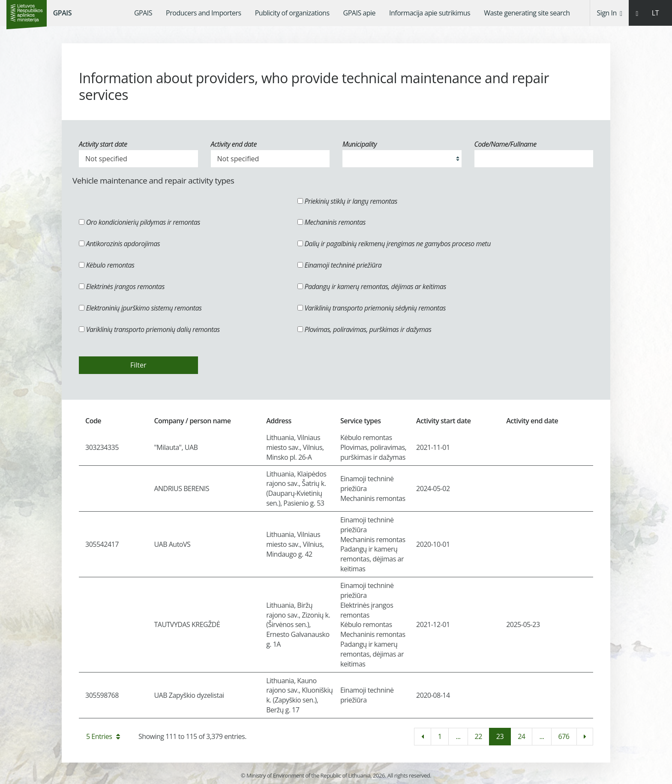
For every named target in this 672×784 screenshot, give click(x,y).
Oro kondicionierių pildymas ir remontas (139, 222)
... (458, 736)
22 (478, 736)
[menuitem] (143, 13)
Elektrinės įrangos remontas (122, 286)
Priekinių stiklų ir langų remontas (347, 201)
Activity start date (103, 144)
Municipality (360, 144)
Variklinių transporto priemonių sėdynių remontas (372, 308)
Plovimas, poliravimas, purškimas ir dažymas (364, 329)
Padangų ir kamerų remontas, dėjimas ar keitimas (372, 286)
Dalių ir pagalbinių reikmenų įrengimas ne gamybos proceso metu (394, 244)
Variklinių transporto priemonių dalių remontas (149, 329)
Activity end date (234, 144)
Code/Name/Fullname (505, 144)
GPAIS (62, 13)
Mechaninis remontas (331, 222)
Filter (138, 365)
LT (655, 13)
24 (521, 736)
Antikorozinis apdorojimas (119, 244)
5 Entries (103, 736)
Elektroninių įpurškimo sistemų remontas (140, 308)
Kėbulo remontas (106, 265)
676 (564, 736)
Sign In (610, 13)
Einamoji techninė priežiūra (340, 265)
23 (500, 736)
